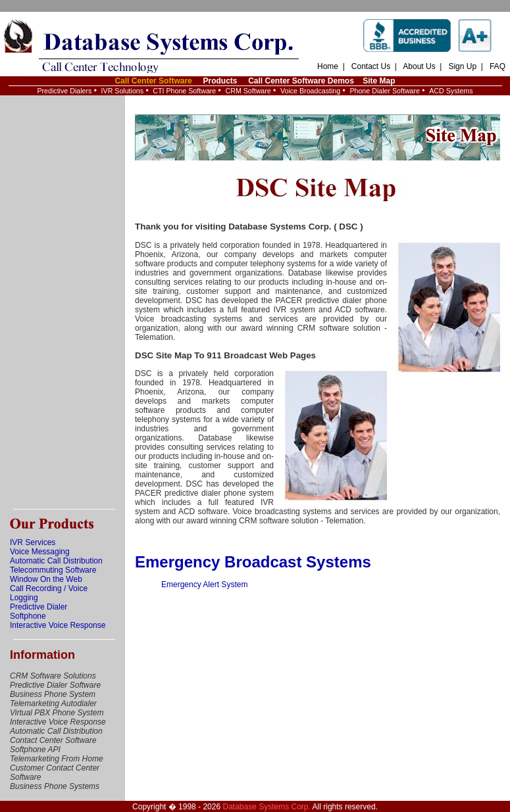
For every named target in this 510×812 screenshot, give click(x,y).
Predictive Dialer (38, 607)
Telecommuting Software (53, 570)
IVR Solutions (123, 91)
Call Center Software (153, 81)
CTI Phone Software (184, 91)
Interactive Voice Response (58, 625)
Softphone (28, 616)
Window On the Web (46, 579)
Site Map (379, 81)
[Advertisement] (63, 302)
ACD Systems (451, 91)
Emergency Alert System (204, 585)
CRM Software (248, 91)
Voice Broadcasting (310, 91)
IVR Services (33, 542)
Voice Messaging (40, 552)
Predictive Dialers (64, 91)
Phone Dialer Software (385, 91)
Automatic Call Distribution (56, 561)
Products (220, 81)
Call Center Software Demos (301, 81)
